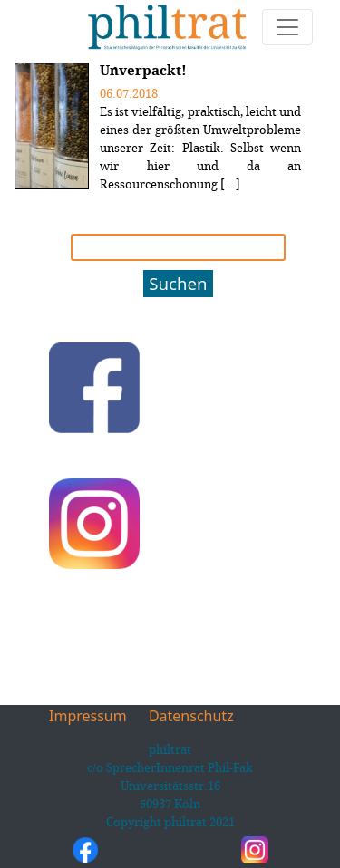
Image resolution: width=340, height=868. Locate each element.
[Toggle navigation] (287, 27)
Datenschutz (191, 716)
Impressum (88, 716)
